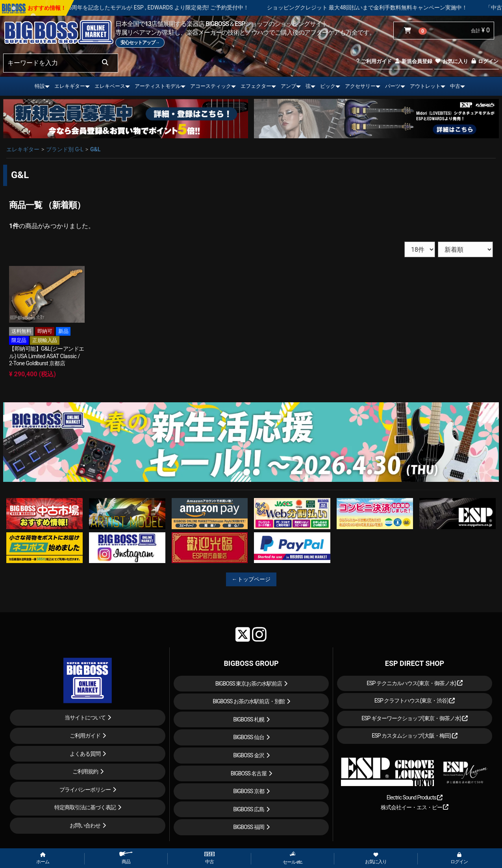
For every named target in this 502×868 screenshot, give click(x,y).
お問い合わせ (85, 825)
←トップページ (251, 579)
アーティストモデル (158, 86)
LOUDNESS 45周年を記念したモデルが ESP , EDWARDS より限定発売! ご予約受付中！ (169, 7)
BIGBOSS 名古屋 (249, 773)
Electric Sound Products (415, 797)
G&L (95, 149)
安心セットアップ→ (140, 43)
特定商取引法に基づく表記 (85, 807)
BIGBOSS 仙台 (249, 737)
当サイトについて (85, 717)
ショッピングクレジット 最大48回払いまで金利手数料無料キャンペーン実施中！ (394, 7)
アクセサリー (360, 86)
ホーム (43, 859)
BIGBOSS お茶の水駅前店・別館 (249, 701)
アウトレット (425, 86)
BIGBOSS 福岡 (249, 827)
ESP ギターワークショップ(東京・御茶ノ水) (415, 718)
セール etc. (293, 858)
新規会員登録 (413, 61)
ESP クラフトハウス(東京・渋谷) (415, 701)
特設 (40, 86)
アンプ (288, 86)
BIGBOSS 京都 (249, 791)
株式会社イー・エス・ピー (415, 807)
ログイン (484, 61)
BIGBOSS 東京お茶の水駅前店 (249, 684)
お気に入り (451, 61)
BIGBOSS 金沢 (249, 755)
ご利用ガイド (374, 61)
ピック (328, 86)
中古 (455, 86)
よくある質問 (85, 754)
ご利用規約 (85, 771)
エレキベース (110, 86)
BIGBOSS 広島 (249, 809)
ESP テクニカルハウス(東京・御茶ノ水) (415, 683)
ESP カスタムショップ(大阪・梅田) (415, 736)
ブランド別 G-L (65, 149)
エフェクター (256, 86)
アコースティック (211, 86)
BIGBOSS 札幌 (249, 719)
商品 (126, 858)
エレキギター (70, 86)
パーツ (393, 86)
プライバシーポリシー (85, 790)
